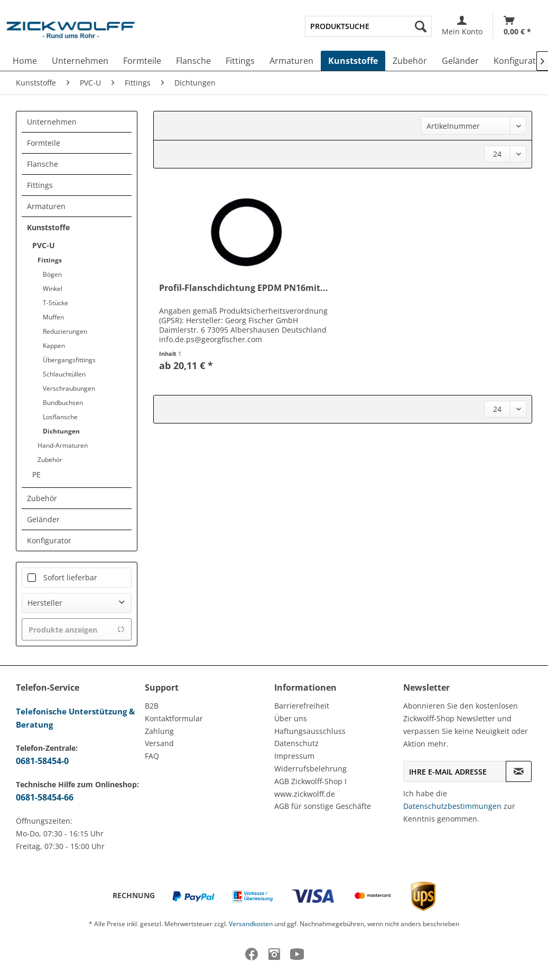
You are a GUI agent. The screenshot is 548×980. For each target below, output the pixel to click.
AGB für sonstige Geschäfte (323, 806)
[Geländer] (460, 61)
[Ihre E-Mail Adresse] (455, 771)
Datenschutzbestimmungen (452, 806)
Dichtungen (61, 431)
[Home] (25, 61)
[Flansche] (193, 61)
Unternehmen (52, 122)
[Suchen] (421, 26)
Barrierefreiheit (302, 706)
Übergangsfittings (69, 360)
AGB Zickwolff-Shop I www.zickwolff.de (310, 788)
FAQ (152, 756)
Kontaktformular (174, 718)
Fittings (40, 185)
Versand (159, 743)
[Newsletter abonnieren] (519, 771)
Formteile (44, 143)
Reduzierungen (65, 331)
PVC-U (44, 245)
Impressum (294, 756)
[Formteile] (142, 61)
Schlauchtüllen (64, 374)
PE (36, 474)
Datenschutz (296, 743)
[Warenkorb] (517, 26)
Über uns (291, 718)
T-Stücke (55, 303)
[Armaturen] (291, 61)
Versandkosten (251, 924)
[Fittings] (240, 61)
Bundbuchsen (63, 403)
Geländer (43, 519)
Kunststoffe (48, 227)
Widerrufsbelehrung (310, 769)
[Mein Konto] (462, 26)
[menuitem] (368, 26)
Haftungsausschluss (310, 731)
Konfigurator (49, 540)
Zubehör (50, 460)
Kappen (54, 346)
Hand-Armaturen (63, 445)
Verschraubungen (69, 388)
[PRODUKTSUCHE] (368, 26)
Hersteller (45, 603)
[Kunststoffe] (353, 61)
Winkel (53, 289)
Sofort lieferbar (70, 577)
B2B (152, 706)
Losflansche (60, 417)
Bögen (52, 274)
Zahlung (159, 731)
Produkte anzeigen (77, 630)
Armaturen (46, 206)
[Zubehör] (410, 61)
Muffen (53, 317)
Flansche (43, 164)
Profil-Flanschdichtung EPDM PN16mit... (244, 288)
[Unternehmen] (80, 61)
